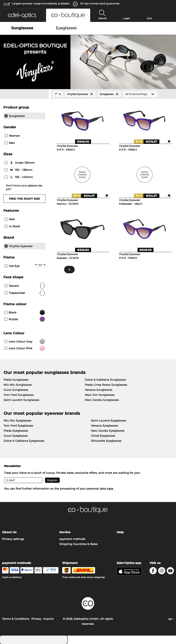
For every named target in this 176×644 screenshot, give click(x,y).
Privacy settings (13, 539)
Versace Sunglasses (99, 390)
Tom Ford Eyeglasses (18, 426)
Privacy (36, 619)
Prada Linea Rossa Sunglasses (106, 385)
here (110, 489)
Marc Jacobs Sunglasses (102, 400)
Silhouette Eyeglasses (106, 441)
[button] (22, 15)
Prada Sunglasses (16, 380)
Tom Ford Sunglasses (19, 395)
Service (65, 532)
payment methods (72, 539)
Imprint (48, 619)
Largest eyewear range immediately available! (41, 3)
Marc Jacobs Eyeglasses (108, 431)
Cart (149, 18)
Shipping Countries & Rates (79, 544)
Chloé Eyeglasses (103, 436)
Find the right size (24, 199)
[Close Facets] (24, 94)
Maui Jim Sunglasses (100, 395)
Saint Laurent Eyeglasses (109, 420)
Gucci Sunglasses (16, 390)
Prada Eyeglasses (16, 431)
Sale (10, 219)
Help (120, 532)
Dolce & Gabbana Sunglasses (105, 380)
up (171, 619)
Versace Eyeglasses (104, 426)
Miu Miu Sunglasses (18, 385)
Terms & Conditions (16, 619)
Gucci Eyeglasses (16, 436)
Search (103, 18)
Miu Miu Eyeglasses (17, 420)
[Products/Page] (140, 94)
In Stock (12, 226)
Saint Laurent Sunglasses (21, 400)
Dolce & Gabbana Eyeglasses (24, 441)
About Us (9, 532)
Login (126, 18)
